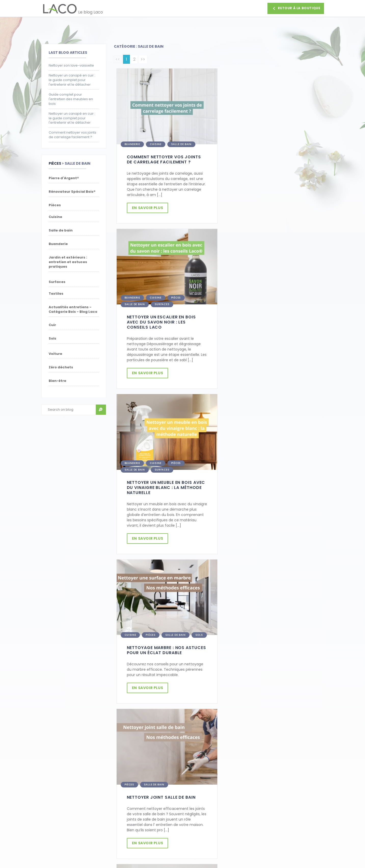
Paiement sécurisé (130, 787)
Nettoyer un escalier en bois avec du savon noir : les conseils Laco (266, 161)
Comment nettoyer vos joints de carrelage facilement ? (72, 135)
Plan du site (124, 812)
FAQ (45, 799)
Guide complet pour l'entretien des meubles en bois (71, 99)
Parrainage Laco (128, 780)
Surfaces (267, 143)
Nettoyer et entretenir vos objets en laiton (160, 626)
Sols (304, 308)
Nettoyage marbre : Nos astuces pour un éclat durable (270, 323)
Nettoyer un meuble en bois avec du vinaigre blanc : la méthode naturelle (166, 325)
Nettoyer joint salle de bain (266, 469)
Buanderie (132, 143)
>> (143, 59)
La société (50, 806)
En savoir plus (148, 207)
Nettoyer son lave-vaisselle (71, 66)
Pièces (55, 163)
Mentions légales (129, 806)
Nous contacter (281, 814)
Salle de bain (181, 143)
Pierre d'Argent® (159, 610)
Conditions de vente (132, 793)
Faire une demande (300, 746)
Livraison (49, 787)
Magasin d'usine (55, 812)
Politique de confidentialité (138, 799)
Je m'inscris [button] (146, 746)
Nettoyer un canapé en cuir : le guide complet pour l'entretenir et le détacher (72, 80)
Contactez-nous (56, 780)
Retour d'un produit (58, 793)
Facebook (50, 819)
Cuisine (156, 143)
